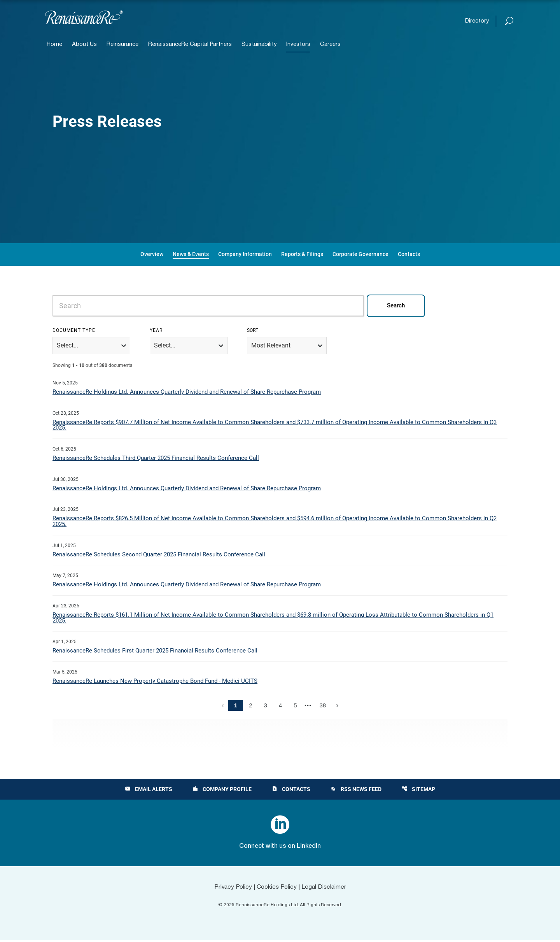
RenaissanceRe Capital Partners (190, 45)
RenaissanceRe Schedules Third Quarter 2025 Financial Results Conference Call (156, 459)
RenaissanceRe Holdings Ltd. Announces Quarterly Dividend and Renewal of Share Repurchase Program (187, 392)
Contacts (409, 254)
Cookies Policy (277, 889)
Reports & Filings (302, 254)
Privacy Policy (232, 889)
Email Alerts (149, 791)
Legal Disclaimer (325, 889)
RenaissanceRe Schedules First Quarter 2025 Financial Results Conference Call (155, 653)
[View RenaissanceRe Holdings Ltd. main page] (84, 17)
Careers (330, 45)
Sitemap (418, 791)
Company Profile (222, 791)
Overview (152, 254)
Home (54, 45)
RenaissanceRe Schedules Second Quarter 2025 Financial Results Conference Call (159, 556)
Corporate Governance (360, 254)
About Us (84, 45)
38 (323, 707)
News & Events (191, 254)
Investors (298, 45)
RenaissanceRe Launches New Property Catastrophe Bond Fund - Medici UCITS (155, 683)
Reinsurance (122, 45)
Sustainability (259, 45)
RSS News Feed (356, 791)
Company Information (245, 254)
